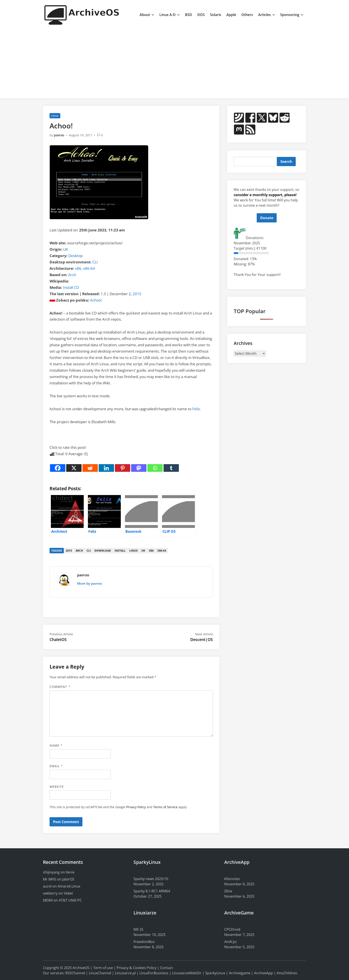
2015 (137, 294)
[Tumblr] (171, 468)
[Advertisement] (174, 62)
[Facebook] (58, 468)
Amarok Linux (69, 886)
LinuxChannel (100, 973)
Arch (72, 275)
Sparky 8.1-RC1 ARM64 (152, 891)
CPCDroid (232, 929)
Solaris (216, 15)
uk (143, 551)
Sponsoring (292, 15)
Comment (60, 687)
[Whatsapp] (155, 468)
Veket (68, 893)
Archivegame (240, 973)
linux (134, 551)
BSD (189, 15)
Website (57, 787)
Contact (166, 968)
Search (286, 162)
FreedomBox (144, 942)
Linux (55, 116)
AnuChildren (287, 973)
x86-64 (89, 268)
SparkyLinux (215, 973)
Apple (231, 15)
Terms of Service (165, 807)
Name (56, 745)
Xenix (70, 872)
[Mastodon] (139, 468)
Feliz (196, 409)
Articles (267, 15)
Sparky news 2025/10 (151, 879)
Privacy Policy (136, 807)
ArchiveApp (264, 973)
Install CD (71, 287)
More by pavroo (90, 583)
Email (56, 766)
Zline (228, 891)
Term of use (103, 968)
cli (89, 551)
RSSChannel (75, 973)
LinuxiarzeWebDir (187, 973)
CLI (95, 262)
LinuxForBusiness (154, 973)
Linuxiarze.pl (125, 973)
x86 (78, 268)
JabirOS (68, 879)
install (120, 551)
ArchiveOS (81, 968)
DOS (201, 15)
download (103, 551)
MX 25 (138, 929)
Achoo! (96, 300)
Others (247, 15)
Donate (267, 218)
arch (79, 551)
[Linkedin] (106, 468)
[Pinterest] (123, 468)
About (147, 15)
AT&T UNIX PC (70, 900)
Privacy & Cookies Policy (136, 968)
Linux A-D (170, 15)
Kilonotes (232, 879)
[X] (74, 468)
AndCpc (231, 942)
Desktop (76, 256)
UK (66, 249)
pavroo (59, 135)
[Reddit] (90, 468)
